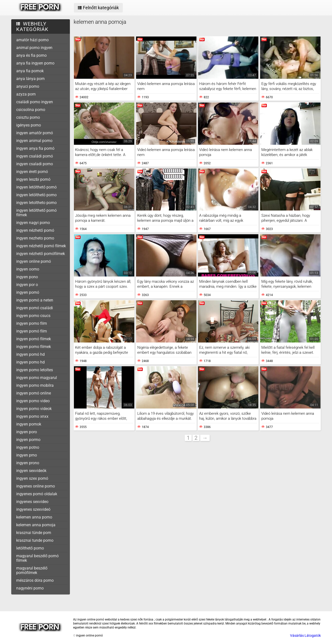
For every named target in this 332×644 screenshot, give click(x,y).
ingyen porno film (32, 323)
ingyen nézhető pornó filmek (41, 246)
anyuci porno (28, 86)
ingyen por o (27, 285)
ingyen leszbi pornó (33, 179)
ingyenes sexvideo (32, 502)
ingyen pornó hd (30, 354)
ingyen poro (27, 432)
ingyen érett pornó (32, 172)
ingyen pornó (28, 292)
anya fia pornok (30, 71)
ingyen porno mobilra (35, 385)
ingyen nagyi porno (33, 223)
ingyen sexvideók (31, 471)
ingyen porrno (28, 440)
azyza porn (26, 94)
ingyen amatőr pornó (35, 133)
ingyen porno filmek (34, 347)
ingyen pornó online (34, 393)
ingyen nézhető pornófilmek (41, 254)
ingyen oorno (28, 269)
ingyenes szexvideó (33, 509)
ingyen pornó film (32, 331)
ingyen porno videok (34, 409)
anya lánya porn (30, 79)
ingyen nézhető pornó (35, 230)
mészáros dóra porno (35, 580)
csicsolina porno (31, 110)
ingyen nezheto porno (35, 238)
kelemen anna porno (34, 517)
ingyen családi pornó (35, 156)
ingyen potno (28, 447)
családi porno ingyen (35, 102)
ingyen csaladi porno (35, 164)
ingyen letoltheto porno (36, 203)
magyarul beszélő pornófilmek (32, 570)
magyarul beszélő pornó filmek (37, 558)
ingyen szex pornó (32, 478)
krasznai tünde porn (34, 533)
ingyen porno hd (30, 362)
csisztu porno (28, 117)
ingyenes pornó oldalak (37, 494)
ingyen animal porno (34, 141)
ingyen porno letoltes (35, 370)
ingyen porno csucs (33, 316)
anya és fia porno (31, 55)
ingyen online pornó (34, 261)
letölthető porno (30, 548)
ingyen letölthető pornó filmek (36, 213)
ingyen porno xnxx (32, 416)
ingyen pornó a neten (35, 300)
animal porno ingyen (34, 48)
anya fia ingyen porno (35, 63)
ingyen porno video (33, 401)
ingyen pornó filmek (34, 339)
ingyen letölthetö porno (36, 195)
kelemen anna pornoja (36, 525)
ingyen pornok (29, 424)
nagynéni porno (30, 588)
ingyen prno (27, 455)
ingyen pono (27, 277)
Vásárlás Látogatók (305, 635)
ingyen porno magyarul (37, 378)
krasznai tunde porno (35, 540)
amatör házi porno (32, 40)
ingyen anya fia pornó (35, 148)
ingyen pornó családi (35, 308)
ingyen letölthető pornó (36, 187)
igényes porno (29, 125)
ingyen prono (28, 463)
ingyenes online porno (36, 486)
